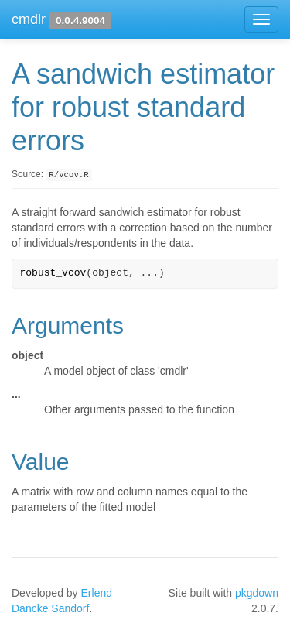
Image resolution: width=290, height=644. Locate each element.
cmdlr (29, 19)
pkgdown (257, 593)
